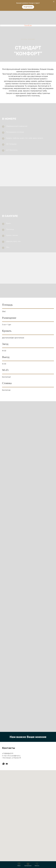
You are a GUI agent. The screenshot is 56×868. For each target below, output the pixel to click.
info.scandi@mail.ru (14, 756)
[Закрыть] (54, 2)
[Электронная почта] (7, 764)
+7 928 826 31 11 (8, 754)
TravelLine (28, 25)
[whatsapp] (4, 764)
